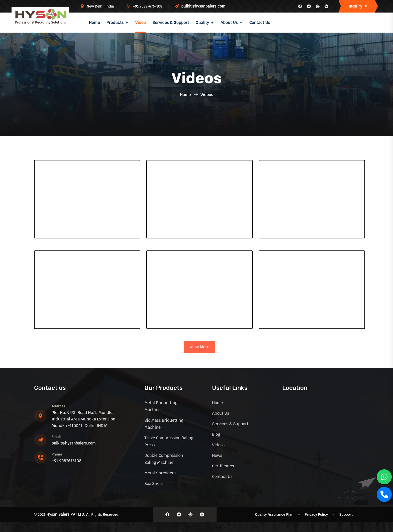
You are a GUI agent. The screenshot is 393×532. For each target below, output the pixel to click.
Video (140, 22)
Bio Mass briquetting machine (164, 424)
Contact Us (260, 22)
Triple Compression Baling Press (169, 441)
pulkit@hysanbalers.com (203, 6)
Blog (216, 434)
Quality (202, 22)
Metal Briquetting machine (161, 406)
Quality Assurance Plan (274, 514)
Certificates (223, 466)
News (217, 455)
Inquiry (358, 6)
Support (346, 514)
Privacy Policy (316, 514)
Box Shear (154, 483)
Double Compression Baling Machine (164, 459)
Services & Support (171, 22)
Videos (218, 445)
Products (115, 22)
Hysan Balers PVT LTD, (66, 514)
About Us (229, 22)
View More (200, 347)
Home (94, 22)
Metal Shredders (160, 473)
